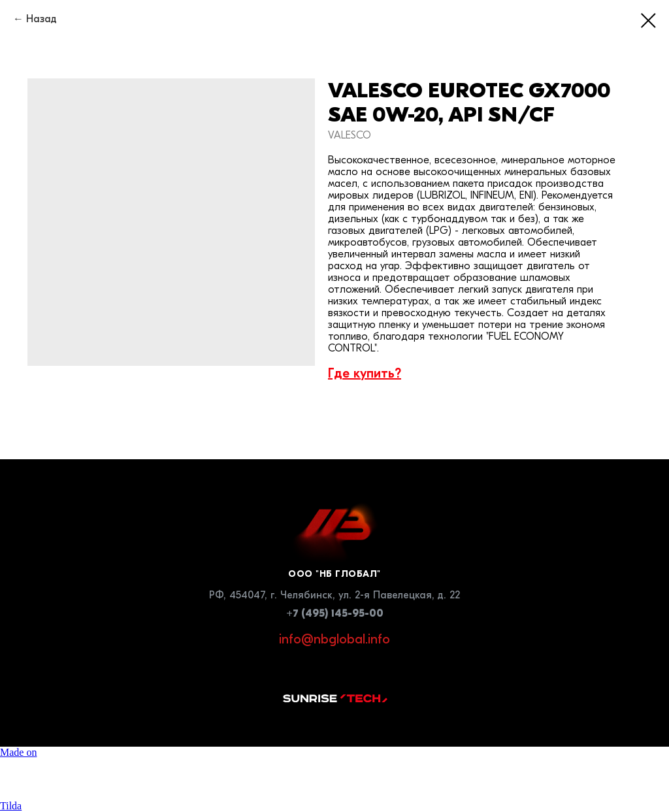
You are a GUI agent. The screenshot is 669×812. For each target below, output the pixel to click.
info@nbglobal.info (334, 639)
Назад (41, 19)
